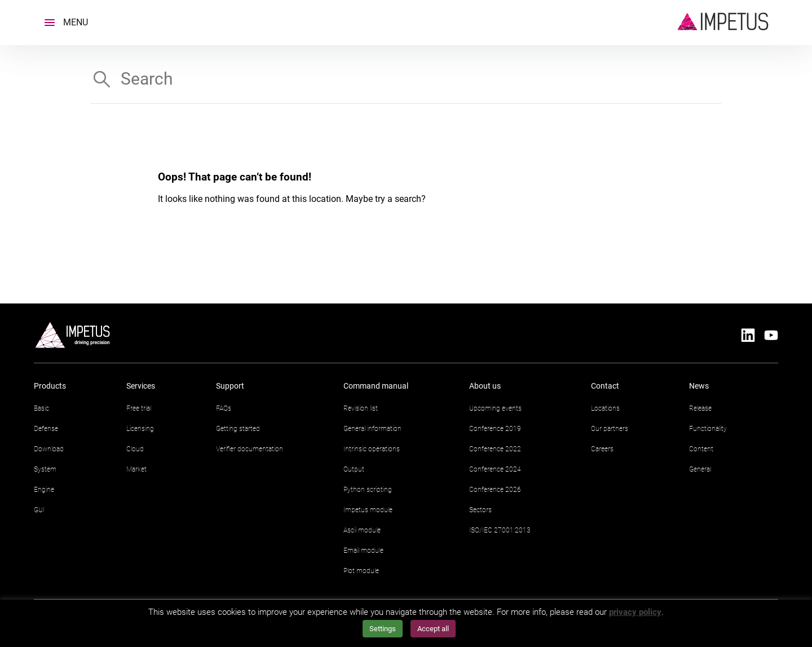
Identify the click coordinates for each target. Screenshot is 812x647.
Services (141, 386)
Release (700, 408)
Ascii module (362, 530)
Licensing (140, 429)
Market (136, 469)
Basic (41, 408)
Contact (605, 386)
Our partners (610, 429)
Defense (46, 429)
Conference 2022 (495, 449)
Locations (605, 408)
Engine (44, 490)
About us (485, 386)
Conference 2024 (495, 469)
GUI (39, 510)
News (699, 386)
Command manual (376, 386)
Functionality (708, 429)
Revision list (361, 408)
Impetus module (368, 510)
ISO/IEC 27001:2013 (500, 530)
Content (701, 449)
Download (49, 449)
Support (230, 386)
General (700, 469)
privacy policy (635, 612)
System (45, 469)
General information (372, 429)
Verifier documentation (250, 449)
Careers (602, 449)
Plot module (361, 571)
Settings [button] (383, 629)
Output (354, 469)
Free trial (139, 408)
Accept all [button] (433, 629)
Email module (363, 551)
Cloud (135, 449)
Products (50, 386)
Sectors (480, 510)
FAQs (224, 408)
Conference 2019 (495, 429)
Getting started (238, 429)
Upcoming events (495, 408)
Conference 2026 (495, 490)
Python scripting (368, 490)
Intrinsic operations (372, 449)
